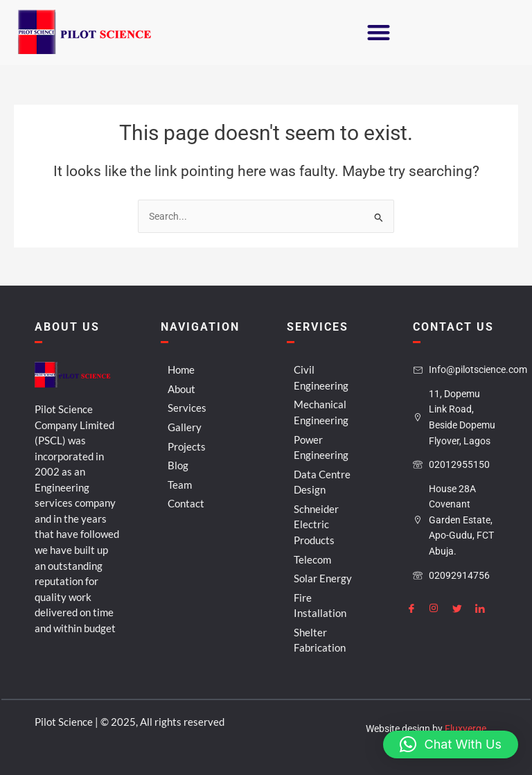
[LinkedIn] (486, 607)
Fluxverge (465, 729)
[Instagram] (440, 607)
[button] (377, 33)
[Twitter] (463, 607)
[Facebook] (417, 607)
